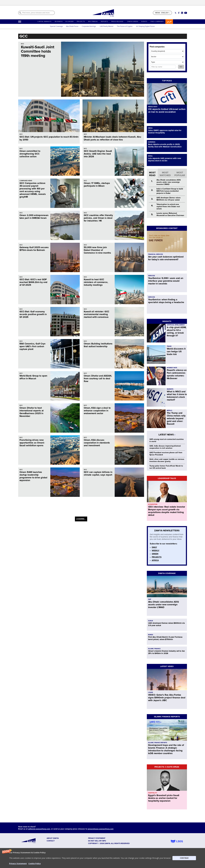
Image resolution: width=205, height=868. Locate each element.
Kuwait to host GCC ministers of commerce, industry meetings (96, 282)
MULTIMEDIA (93, 22)
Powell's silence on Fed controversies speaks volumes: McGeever (177, 374)
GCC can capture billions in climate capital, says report (98, 473)
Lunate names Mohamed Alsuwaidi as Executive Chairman (170, 214)
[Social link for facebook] (179, 13)
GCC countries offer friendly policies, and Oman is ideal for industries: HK (98, 218)
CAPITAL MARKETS (44, 22)
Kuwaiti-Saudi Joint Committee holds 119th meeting (38, 51)
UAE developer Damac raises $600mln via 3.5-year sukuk (169, 199)
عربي (169, 21)
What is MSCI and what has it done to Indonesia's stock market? (177, 396)
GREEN (155, 554)
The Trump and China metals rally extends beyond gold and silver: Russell (176, 418)
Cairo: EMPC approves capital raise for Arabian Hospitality (165, 132)
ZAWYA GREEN (133, 22)
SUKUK (151, 621)
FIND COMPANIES (157, 22)
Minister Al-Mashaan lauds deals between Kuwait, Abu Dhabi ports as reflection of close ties (112, 138)
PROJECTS (81, 22)
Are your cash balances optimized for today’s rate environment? (166, 258)
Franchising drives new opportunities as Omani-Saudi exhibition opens (32, 443)
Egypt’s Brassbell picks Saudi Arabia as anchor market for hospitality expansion (164, 798)
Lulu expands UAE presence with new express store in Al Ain (165, 159)
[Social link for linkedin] (182, 13)
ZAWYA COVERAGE (167, 573)
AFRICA (155, 560)
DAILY (154, 547)
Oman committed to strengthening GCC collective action (30, 154)
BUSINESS (59, 22)
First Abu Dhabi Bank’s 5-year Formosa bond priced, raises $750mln (165, 638)
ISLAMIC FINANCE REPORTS (167, 717)
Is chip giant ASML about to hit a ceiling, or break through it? (177, 331)
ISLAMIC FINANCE (154, 649)
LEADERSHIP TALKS (167, 478)
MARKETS (170, 389)
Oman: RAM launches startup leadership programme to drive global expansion (33, 476)
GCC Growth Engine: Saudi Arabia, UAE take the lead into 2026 (98, 154)
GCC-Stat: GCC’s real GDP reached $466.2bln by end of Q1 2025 (33, 282)
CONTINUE (184, 858)
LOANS (151, 692)
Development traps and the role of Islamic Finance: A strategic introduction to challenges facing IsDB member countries (166, 749)
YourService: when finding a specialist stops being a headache (166, 301)
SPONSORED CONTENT (167, 228)
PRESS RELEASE (117, 22)
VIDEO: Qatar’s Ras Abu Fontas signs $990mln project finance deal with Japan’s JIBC (167, 698)
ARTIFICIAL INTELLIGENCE (176, 325)
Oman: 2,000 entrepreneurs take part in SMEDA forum (34, 217)
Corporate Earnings (89, 26)
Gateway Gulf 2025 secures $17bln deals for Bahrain (34, 249)
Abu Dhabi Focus (72, 26)
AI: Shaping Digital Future (145, 26)
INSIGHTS (167, 321)
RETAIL (150, 156)
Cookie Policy (35, 863)
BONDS (151, 635)
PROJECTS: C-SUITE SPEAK (167, 767)
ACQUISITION (153, 504)
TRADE (169, 346)
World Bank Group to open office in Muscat (33, 377)
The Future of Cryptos (125, 26)
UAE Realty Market (107, 26)
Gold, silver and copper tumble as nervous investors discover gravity (167, 460)
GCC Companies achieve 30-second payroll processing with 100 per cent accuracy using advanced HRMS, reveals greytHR (33, 190)
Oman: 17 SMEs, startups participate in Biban (97, 184)
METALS (170, 411)
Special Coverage (56, 26)
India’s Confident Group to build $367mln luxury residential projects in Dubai (170, 191)
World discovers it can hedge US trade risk (176, 351)
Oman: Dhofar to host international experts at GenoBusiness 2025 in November (32, 412)
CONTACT (51, 841)
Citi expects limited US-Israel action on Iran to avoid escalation (167, 110)
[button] (102, 858)
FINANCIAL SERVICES (156, 254)
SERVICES (152, 276)
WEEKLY (156, 550)
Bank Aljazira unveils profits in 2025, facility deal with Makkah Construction (165, 146)
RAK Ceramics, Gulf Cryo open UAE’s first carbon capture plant (32, 346)
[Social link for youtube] (186, 13)
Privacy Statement (18, 863)
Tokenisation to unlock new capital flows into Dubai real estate (168, 207)
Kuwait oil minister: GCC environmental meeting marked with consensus (97, 314)
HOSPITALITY (153, 793)
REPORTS (104, 22)
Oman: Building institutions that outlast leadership (98, 345)
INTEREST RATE (172, 368)
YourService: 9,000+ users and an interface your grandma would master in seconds (166, 281)
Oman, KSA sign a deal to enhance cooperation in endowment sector (97, 411)
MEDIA (150, 128)
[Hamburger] (20, 22)
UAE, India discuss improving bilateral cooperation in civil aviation (165, 447)
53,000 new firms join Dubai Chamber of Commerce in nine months (97, 250)
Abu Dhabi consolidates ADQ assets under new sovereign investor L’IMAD (169, 182)
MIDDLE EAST (153, 107)
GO (181, 67)
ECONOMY (70, 22)
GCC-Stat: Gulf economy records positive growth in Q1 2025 (33, 314)
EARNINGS (152, 142)
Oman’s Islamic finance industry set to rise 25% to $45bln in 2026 (166, 652)
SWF (150, 599)
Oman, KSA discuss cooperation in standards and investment (97, 443)
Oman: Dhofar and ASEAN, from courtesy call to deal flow (98, 378)
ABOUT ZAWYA (53, 838)
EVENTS (144, 22)
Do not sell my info (97, 841)
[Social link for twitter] (176, 13)
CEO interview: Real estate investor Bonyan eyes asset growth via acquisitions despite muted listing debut (167, 511)
